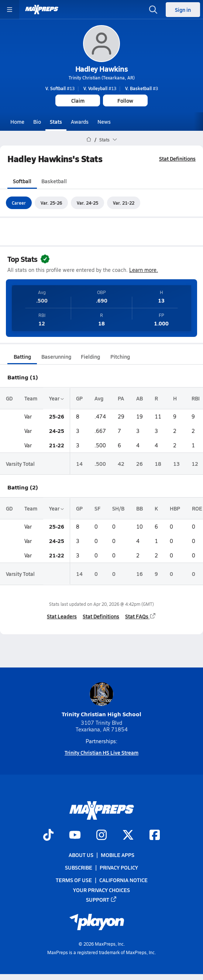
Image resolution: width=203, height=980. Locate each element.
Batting (22, 356)
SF (97, 508)
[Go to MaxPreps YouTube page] (75, 836)
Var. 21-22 (124, 202)
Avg (99, 398)
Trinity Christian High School (101, 700)
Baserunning (56, 356)
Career (19, 202)
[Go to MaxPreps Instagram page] (101, 836)
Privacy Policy (119, 867)
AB (140, 398)
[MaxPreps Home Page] (89, 140)
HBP (175, 508)
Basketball (54, 181)
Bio (37, 122)
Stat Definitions (177, 158)
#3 (142, 88)
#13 (60, 88)
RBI (196, 398)
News (104, 122)
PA (121, 398)
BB (140, 508)
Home (17, 122)
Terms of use (74, 880)
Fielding (90, 356)
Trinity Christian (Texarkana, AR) (102, 78)
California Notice (123, 880)
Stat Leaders (62, 616)
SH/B (118, 508)
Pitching (120, 356)
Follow (125, 100)
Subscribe (79, 867)
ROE (197, 508)
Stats (56, 122)
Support (101, 899)
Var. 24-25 (87, 202)
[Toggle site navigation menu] (10, 10)
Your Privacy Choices (101, 890)
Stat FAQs (141, 616)
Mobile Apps (118, 855)
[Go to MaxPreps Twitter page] (128, 836)
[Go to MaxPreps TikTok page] (48, 836)
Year (56, 398)
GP (79, 398)
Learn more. (144, 270)
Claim (78, 100)
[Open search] (153, 10)
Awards (80, 122)
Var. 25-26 (51, 202)
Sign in (183, 10)
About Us (81, 855)
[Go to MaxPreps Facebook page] (155, 836)
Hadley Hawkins (101, 69)
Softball (22, 181)
